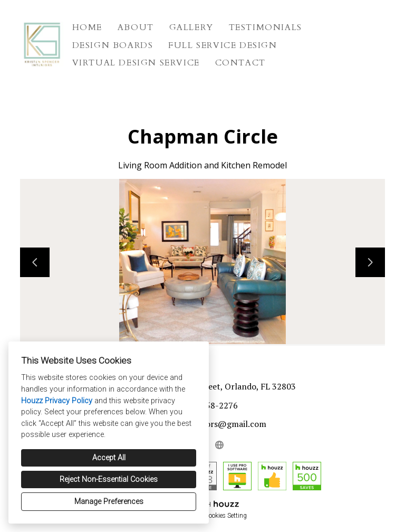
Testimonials (266, 27)
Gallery (191, 27)
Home (87, 27)
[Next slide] (370, 262)
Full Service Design (223, 45)
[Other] (219, 445)
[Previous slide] (35, 262)
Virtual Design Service (136, 63)
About (136, 27)
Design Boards (113, 45)
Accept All (109, 458)
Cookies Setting (226, 516)
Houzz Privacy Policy (57, 401)
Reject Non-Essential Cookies (109, 479)
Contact (240, 63)
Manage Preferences (109, 502)
